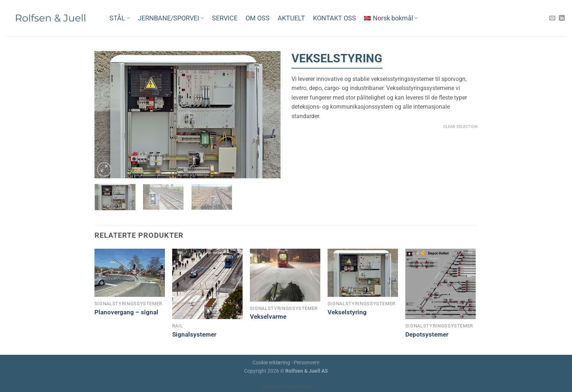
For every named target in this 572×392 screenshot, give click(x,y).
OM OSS (258, 18)
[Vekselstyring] (363, 273)
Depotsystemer (427, 334)
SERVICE (225, 18)
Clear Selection (460, 127)
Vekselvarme (268, 317)
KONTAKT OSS (335, 18)
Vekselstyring (347, 312)
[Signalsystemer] (207, 284)
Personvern (307, 363)
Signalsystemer (194, 334)
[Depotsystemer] (440, 284)
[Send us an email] (552, 18)
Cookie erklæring (271, 363)
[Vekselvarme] (285, 275)
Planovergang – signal (126, 312)
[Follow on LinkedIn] (562, 18)
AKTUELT (291, 18)
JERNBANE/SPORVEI (171, 18)
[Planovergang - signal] (130, 273)
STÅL (120, 18)
